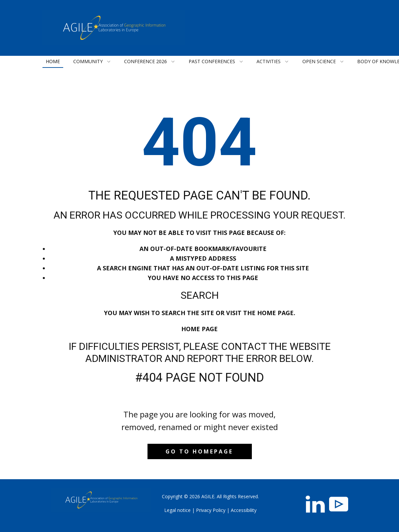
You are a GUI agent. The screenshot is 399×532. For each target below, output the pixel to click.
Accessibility (244, 510)
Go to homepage (199, 451)
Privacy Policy (211, 510)
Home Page (199, 329)
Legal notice (177, 510)
